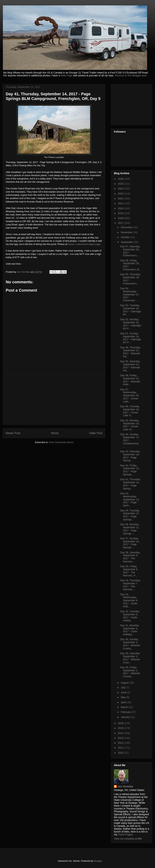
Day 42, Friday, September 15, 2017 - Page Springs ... (130, 470)
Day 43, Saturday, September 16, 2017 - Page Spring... (130, 456)
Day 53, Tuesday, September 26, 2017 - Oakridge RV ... (131, 310)
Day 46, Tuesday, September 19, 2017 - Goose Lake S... (130, 411)
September (127, 242)
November (127, 232)
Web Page (66, 75)
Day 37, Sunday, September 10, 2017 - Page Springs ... (130, 543)
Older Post (96, 433)
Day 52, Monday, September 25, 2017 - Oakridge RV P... (131, 324)
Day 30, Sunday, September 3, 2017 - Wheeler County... (130, 644)
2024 (121, 189)
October (126, 237)
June (124, 692)
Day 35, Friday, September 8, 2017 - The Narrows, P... (129, 571)
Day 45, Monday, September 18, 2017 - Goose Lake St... (130, 425)
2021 (121, 203)
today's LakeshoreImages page (84, 244)
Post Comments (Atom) (61, 442)
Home (55, 433)
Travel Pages (125, 834)
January (126, 717)
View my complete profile (128, 839)
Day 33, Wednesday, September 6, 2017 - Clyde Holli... (129, 600)
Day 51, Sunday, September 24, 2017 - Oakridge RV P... (131, 338)
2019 (121, 213)
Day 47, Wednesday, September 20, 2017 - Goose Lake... (130, 395)
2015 (121, 728)
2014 (121, 733)
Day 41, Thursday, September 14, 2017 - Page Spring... (130, 484)
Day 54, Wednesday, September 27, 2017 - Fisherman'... (130, 294)
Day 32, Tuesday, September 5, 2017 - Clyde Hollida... (130, 616)
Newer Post (13, 433)
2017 (121, 223)
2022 (121, 198)
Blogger (98, 861)
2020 (121, 208)
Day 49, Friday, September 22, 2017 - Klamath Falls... (130, 380)
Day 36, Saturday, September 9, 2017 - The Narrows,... (130, 557)
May (123, 697)
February (126, 712)
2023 (121, 194)
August (125, 683)
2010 (121, 753)
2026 (121, 179)
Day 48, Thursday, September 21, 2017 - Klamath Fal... (130, 352)
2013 (121, 738)
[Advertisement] (54, 399)
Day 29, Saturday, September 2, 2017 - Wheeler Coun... (130, 658)
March (125, 707)
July (123, 688)
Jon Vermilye (125, 786)
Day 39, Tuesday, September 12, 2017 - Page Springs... (130, 515)
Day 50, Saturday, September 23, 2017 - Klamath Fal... (130, 366)
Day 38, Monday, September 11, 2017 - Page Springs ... (130, 529)
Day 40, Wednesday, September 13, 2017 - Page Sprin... (130, 499)
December (127, 227)
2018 (121, 218)
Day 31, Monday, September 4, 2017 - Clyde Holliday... (130, 630)
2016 (121, 723)
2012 (121, 743)
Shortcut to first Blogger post (131, 75)
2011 (121, 748)
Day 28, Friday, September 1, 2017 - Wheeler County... (130, 672)
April (124, 702)
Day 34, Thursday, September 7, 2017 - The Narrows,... (130, 585)
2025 (121, 184)
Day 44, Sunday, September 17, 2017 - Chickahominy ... (130, 440)
